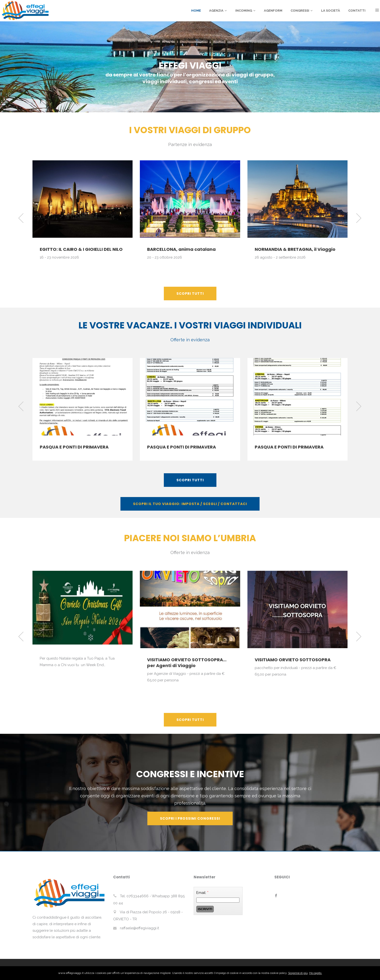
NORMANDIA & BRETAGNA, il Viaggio (295, 249)
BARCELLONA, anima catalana (181, 249)
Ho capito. (316, 973)
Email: (202, 893)
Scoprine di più (298, 973)
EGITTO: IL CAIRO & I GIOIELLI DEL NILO (81, 249)
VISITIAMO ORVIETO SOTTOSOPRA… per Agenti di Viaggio (187, 663)
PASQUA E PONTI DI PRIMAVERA (74, 447)
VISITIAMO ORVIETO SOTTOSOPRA (293, 660)
